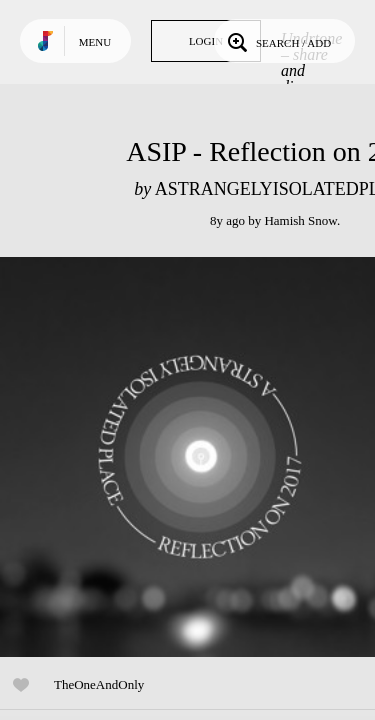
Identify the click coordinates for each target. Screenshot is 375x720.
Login (206, 41)
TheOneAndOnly (99, 684)
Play (200, 457)
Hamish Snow (300, 220)
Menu (95, 42)
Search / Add (277, 41)
